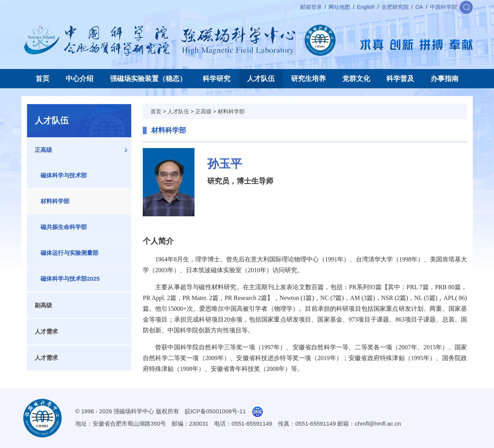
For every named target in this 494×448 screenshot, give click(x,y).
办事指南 (445, 79)
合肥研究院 (395, 7)
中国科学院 (443, 7)
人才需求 (46, 331)
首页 (42, 79)
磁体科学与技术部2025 (70, 279)
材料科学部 (55, 201)
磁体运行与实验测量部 (69, 253)
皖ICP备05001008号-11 (215, 411)
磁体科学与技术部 (64, 175)
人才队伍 (261, 79)
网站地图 (339, 7)
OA (419, 7)
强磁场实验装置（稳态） (148, 79)
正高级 (43, 150)
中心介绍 (80, 79)
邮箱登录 (311, 7)
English (366, 7)
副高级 (43, 305)
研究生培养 (308, 79)
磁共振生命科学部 (64, 227)
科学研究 (217, 79)
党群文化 (356, 79)
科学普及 (400, 79)
